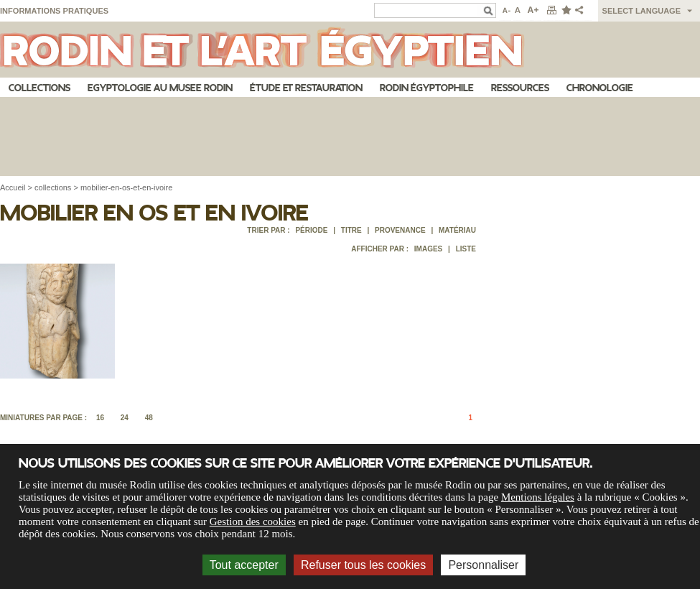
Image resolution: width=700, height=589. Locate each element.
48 (149, 418)
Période (311, 230)
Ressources (520, 88)
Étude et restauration (306, 88)
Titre (351, 230)
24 (125, 418)
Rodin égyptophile (427, 88)
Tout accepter (244, 565)
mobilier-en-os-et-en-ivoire (126, 187)
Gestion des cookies (253, 521)
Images (428, 249)
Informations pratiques (54, 11)
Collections (39, 88)
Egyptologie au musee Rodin (160, 88)
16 (100, 418)
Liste (466, 249)
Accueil (13, 187)
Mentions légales (538, 497)
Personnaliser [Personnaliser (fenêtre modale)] (483, 565)
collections (53, 187)
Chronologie (600, 88)
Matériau (457, 230)
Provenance (400, 230)
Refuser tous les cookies (363, 565)
